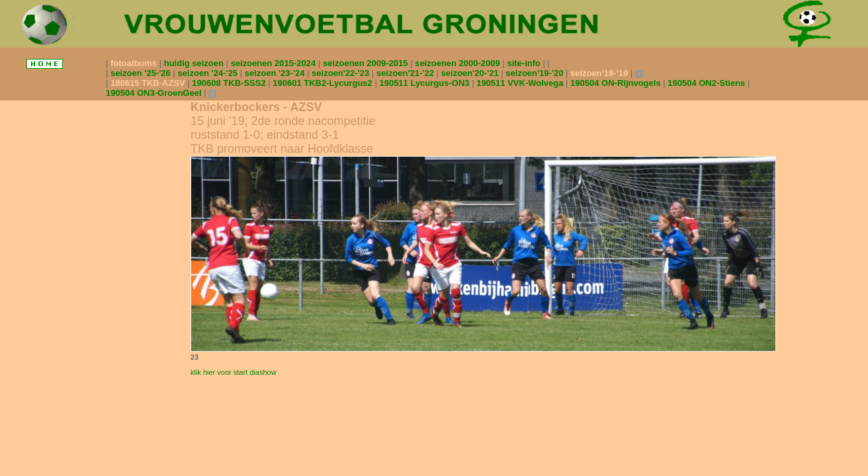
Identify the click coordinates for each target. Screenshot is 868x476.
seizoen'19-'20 (536, 73)
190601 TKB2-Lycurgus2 (324, 83)
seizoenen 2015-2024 (275, 63)
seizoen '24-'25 (208, 73)
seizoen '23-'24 (276, 73)
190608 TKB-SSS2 (230, 83)
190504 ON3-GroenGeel (155, 93)
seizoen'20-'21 (471, 73)
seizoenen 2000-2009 (458, 63)
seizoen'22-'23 (342, 73)
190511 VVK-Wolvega (521, 83)
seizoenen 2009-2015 (367, 63)
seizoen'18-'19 (600, 73)
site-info (525, 63)
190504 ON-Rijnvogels (617, 83)
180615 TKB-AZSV (149, 83)
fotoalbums (135, 63)
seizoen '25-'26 (142, 73)
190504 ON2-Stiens (708, 83)
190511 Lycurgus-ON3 (425, 83)
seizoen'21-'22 (407, 73)
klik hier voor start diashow (234, 372)
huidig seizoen (195, 63)
